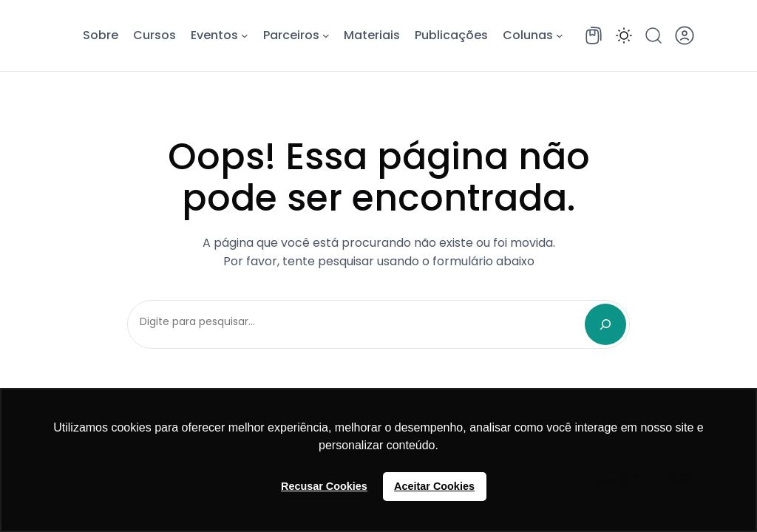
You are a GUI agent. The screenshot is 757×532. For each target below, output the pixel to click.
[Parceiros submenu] (326, 35)
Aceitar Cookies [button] (434, 486)
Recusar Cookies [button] (324, 486)
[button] (624, 35)
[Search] (605, 324)
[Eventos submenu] (245, 35)
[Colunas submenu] (560, 35)
